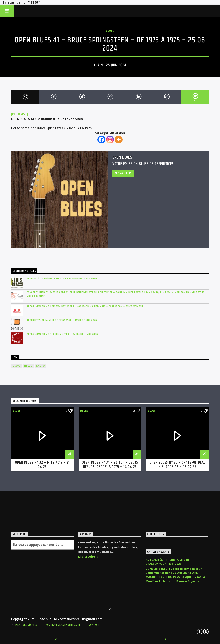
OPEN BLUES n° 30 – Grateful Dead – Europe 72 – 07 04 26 (177, 465)
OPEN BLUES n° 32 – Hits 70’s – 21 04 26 (42, 465)
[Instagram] (110, 140)
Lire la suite (88, 556)
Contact (94, 625)
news (28, 366)
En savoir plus (123, 173)
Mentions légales (26, 625)
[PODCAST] (20, 114)
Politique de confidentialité (63, 625)
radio (40, 366)
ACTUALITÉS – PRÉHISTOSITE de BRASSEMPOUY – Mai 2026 (62, 279)
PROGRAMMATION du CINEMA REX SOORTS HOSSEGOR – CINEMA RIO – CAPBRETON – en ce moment (85, 306)
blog (16, 366)
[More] (119, 140)
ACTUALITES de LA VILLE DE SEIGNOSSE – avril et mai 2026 (62, 320)
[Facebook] (101, 140)
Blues (110, 31)
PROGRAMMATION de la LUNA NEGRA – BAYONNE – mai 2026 (62, 334)
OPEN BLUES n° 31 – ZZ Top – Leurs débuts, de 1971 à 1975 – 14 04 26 (110, 465)
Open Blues (122, 157)
